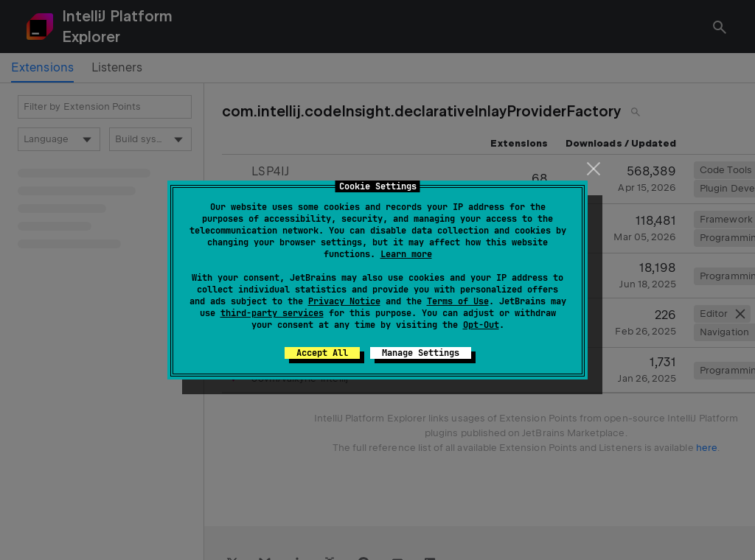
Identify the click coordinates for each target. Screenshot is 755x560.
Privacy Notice (344, 301)
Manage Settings (421, 353)
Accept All (322, 353)
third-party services (272, 313)
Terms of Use (458, 301)
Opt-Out (481, 325)
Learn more (406, 254)
